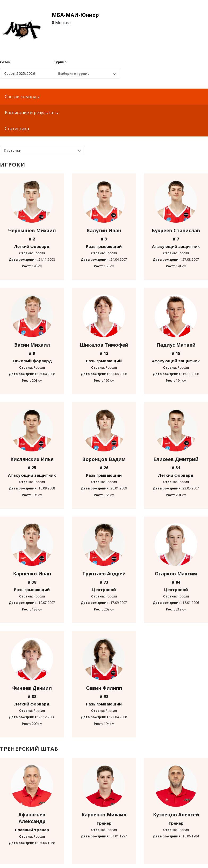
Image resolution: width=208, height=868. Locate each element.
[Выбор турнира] (84, 74)
